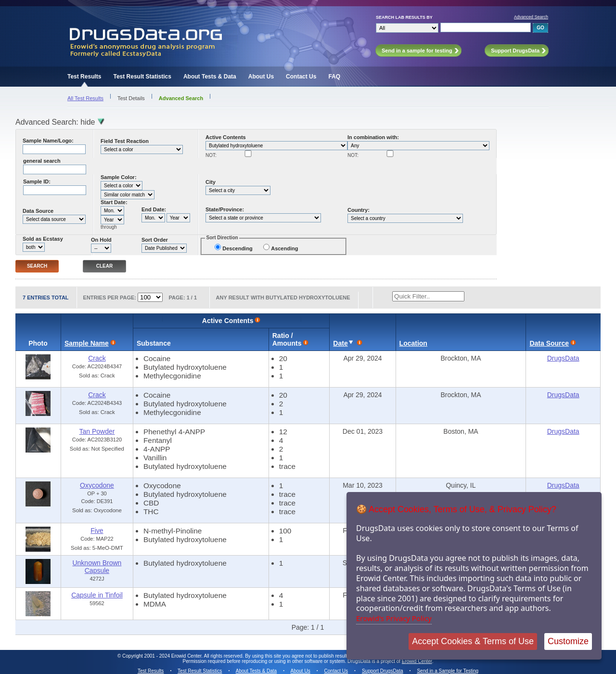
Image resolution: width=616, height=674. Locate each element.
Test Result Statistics (142, 77)
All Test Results (85, 98)
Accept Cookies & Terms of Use (473, 641)
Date (340, 343)
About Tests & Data (210, 77)
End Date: (154, 209)
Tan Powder (97, 431)
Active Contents (226, 137)
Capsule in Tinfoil (97, 595)
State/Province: (225, 209)
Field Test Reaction (125, 141)
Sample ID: (37, 181)
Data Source (38, 211)
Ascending (284, 248)
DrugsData (563, 358)
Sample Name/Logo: (48, 141)
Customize (568, 641)
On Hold (101, 240)
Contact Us (301, 77)
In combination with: (373, 137)
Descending (237, 248)
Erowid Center (417, 661)
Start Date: (114, 202)
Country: (359, 210)
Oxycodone (97, 485)
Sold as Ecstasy (43, 239)
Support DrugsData (383, 671)
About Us (261, 77)
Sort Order (155, 240)
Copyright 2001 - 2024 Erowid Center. (162, 656)
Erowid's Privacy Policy (394, 618)
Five (97, 531)
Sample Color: (119, 177)
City (211, 182)
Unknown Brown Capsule (97, 567)
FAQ (334, 77)
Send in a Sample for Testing (448, 671)
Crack (97, 358)
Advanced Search (531, 17)
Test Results (84, 77)
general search (42, 161)
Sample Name (87, 343)
